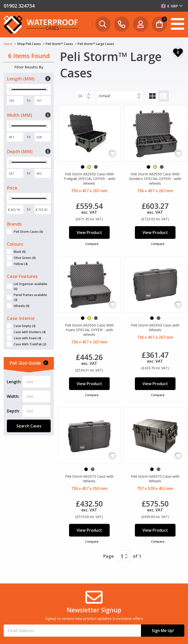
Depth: (13, 411)
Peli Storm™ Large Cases (96, 44)
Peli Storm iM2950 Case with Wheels (155, 327)
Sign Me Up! (163, 631)
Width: (13, 396)
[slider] (11, 90)
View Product (89, 232)
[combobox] (172, 6)
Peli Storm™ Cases (60, 44)
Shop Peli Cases (29, 44)
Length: (14, 382)
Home (8, 44)
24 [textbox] (80, 96)
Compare (92, 244)
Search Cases (29, 426)
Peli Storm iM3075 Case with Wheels (155, 479)
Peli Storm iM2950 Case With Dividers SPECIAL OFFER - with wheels (155, 179)
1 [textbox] (122, 556)
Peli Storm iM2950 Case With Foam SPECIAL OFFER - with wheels (89, 330)
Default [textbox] (105, 96)
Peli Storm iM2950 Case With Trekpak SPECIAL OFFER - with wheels (89, 179)
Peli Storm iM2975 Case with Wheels (89, 479)
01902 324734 (19, 6)
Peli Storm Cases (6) (28, 232)
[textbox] (172, 6)
